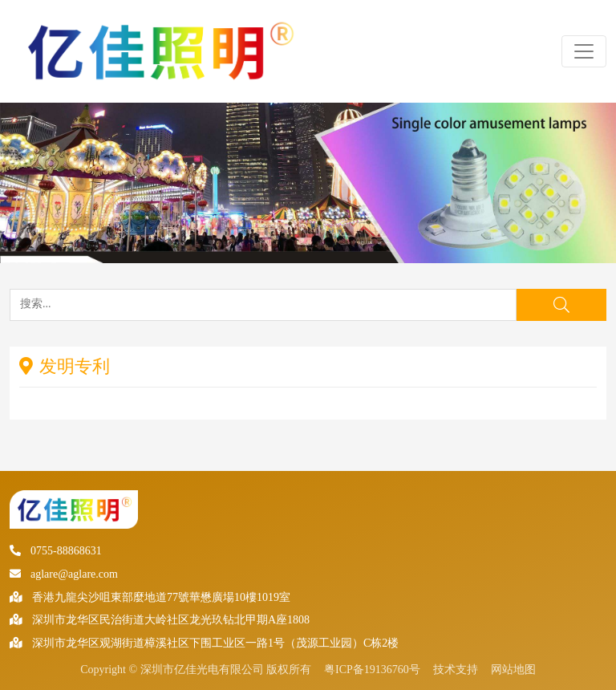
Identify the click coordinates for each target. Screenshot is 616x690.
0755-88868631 (56, 551)
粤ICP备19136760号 (372, 670)
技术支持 (456, 670)
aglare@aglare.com (64, 574)
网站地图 (513, 670)
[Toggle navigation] (584, 51)
